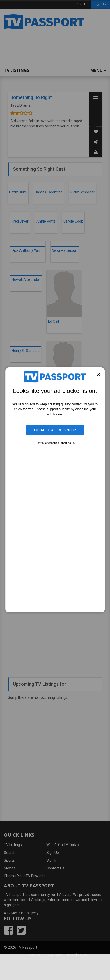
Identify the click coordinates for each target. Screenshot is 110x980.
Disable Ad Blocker (55, 430)
